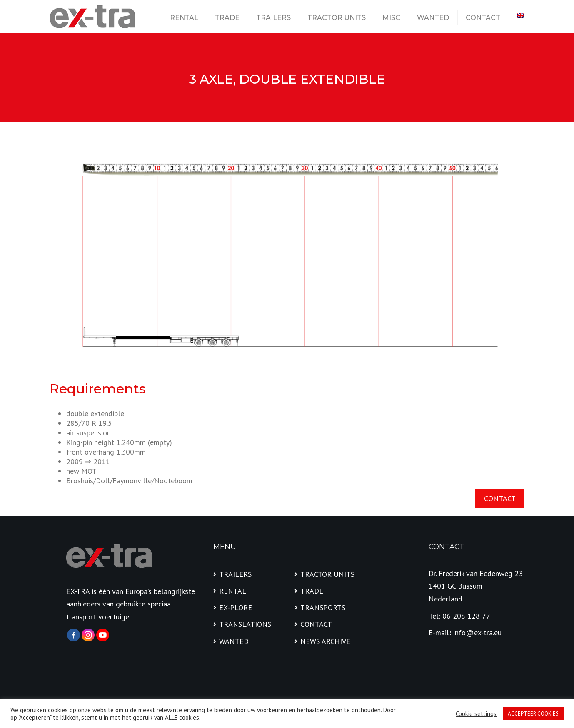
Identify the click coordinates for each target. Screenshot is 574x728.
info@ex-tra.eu (477, 632)
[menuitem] (521, 15)
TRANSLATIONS (245, 624)
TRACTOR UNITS (337, 18)
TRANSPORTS (323, 607)
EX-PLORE (236, 607)
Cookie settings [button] (476, 714)
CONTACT (483, 18)
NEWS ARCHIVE (325, 641)
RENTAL (184, 18)
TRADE (227, 18)
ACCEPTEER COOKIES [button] (533, 714)
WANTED (433, 18)
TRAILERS (273, 18)
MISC (391, 18)
